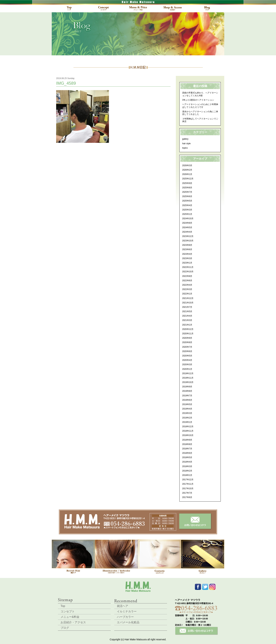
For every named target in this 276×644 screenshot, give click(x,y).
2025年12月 (188, 179)
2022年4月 (187, 285)
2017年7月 (187, 493)
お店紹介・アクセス (73, 622)
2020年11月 (188, 334)
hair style (186, 144)
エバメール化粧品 (128, 622)
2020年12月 (188, 329)
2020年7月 (187, 347)
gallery (185, 139)
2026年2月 (187, 170)
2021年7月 (187, 307)
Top (63, 606)
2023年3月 (187, 258)
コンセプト (68, 611)
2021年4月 (187, 316)
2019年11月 (188, 378)
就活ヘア (123, 606)
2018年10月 (188, 435)
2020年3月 (187, 365)
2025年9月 (187, 183)
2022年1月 (187, 294)
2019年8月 (187, 391)
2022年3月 (187, 289)
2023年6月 (187, 249)
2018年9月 (187, 440)
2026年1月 (187, 174)
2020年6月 (187, 351)
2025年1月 (187, 214)
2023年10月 (188, 241)
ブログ (65, 628)
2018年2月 (187, 471)
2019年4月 (187, 409)
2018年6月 (187, 453)
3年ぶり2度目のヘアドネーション (198, 100)
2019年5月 (187, 404)
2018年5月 (187, 457)
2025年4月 (187, 205)
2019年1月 (187, 422)
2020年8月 (187, 342)
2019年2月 (187, 418)
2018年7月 (187, 449)
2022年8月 (187, 276)
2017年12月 (188, 480)
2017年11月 (188, 484)
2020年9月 (187, 338)
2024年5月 (187, 227)
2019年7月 (187, 396)
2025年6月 (187, 196)
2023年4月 (187, 254)
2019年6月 (187, 400)
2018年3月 (187, 466)
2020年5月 (187, 356)
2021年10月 (188, 303)
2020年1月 (187, 369)
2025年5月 (187, 201)
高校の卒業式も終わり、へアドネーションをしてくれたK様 (200, 94)
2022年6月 (187, 281)
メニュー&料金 (70, 617)
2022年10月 (188, 272)
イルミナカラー (127, 611)
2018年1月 (187, 475)
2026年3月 (187, 165)
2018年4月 (187, 462)
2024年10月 (188, 219)
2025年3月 (187, 210)
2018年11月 (188, 431)
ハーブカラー (125, 617)
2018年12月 (188, 427)
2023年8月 (187, 245)
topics (185, 148)
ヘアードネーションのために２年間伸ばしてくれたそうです (200, 106)
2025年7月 (187, 192)
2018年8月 (187, 444)
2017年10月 (188, 489)
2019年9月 (187, 387)
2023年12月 (188, 236)
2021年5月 (187, 311)
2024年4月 (187, 232)
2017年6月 (187, 497)
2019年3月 (187, 413)
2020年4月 (187, 360)
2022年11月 (188, 267)
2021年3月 (187, 320)
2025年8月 (187, 188)
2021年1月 (187, 325)
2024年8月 (187, 223)
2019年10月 (188, 382)
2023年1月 (187, 263)
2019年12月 (188, 373)
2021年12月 (188, 298)
